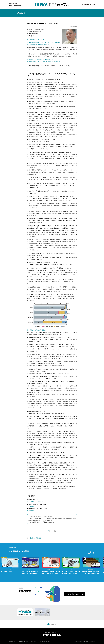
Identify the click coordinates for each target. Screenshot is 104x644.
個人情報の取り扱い (12, 641)
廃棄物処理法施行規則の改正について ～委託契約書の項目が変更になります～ (91, 573)
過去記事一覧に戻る (35, 538)
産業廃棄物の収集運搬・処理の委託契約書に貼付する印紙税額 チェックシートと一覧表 (51, 573)
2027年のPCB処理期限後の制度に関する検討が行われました (30, 572)
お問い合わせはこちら (74, 594)
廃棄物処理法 (31, 511)
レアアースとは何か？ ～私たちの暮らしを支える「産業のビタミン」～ (71, 573)
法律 (54, 569)
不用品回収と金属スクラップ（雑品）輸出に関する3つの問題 (43, 61)
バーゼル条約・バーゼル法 (34, 501)
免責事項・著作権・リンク (23, 641)
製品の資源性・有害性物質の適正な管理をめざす (40, 59)
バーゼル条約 (31, 507)
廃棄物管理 (30, 569)
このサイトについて (34, 641)
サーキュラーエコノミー (12, 569)
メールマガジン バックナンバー (46, 641)
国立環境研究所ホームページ (35, 39)
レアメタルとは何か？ (7, 571)
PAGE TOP (54, 624)
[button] (89, 552)
